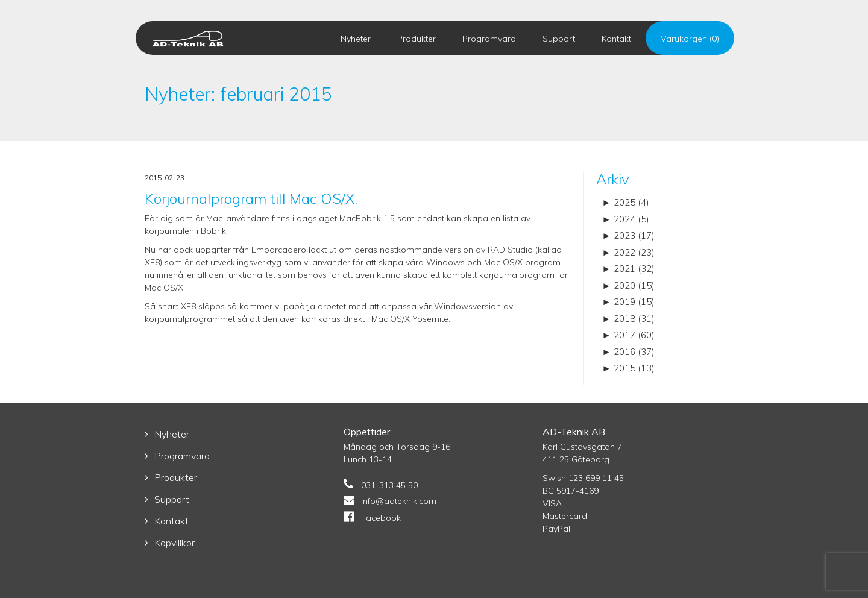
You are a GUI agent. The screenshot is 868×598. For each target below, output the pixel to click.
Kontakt (616, 39)
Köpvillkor (175, 543)
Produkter (417, 39)
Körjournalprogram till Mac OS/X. (251, 198)
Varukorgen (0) (690, 39)
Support (559, 39)
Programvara (489, 39)
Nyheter (356, 39)
